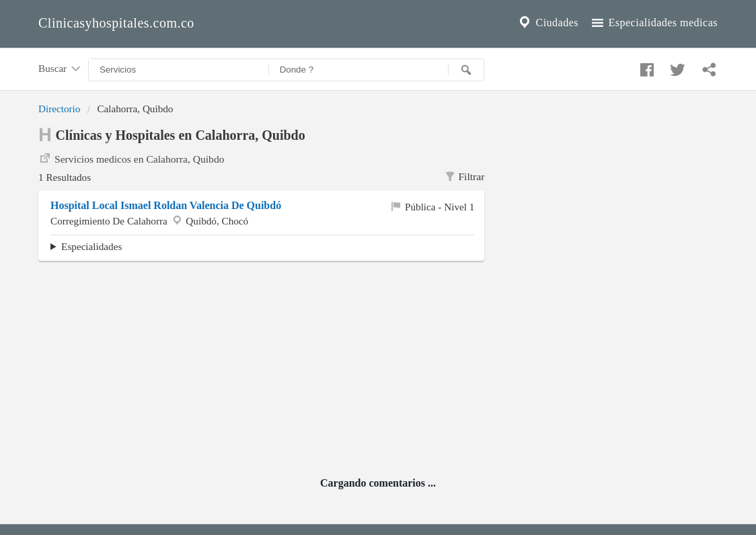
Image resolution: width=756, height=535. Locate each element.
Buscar (61, 69)
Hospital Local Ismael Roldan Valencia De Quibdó (166, 205)
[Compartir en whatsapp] (708, 67)
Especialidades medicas (653, 23)
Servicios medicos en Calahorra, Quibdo (131, 158)
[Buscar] (466, 70)
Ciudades (547, 23)
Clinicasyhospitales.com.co (116, 23)
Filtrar (464, 177)
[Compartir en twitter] (676, 67)
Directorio (59, 109)
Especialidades (91, 246)
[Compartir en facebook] (645, 67)
